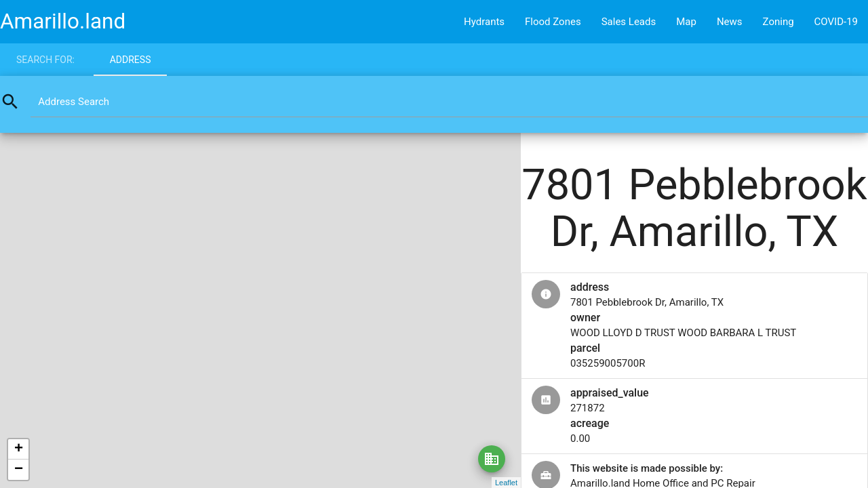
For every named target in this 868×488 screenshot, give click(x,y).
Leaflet (506, 483)
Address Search (74, 102)
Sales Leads (629, 22)
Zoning (778, 22)
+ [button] (19, 449)
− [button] (19, 470)
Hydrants (484, 22)
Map (686, 22)
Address (131, 60)
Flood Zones (553, 22)
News (730, 22)
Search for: (45, 60)
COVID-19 (836, 22)
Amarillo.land (63, 21)
